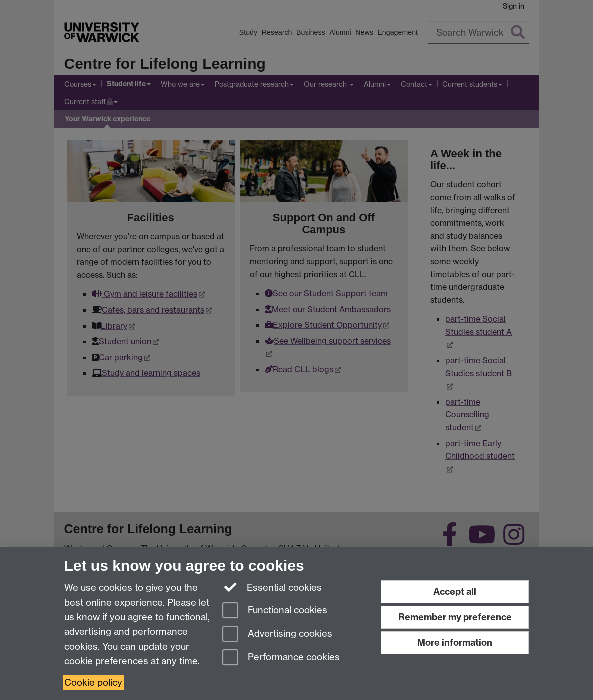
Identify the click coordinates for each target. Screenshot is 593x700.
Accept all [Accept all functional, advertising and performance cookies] (455, 592)
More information (455, 643)
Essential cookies (272, 587)
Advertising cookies (277, 635)
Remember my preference (455, 617)
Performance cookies (281, 658)
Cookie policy (93, 683)
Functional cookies (275, 611)
